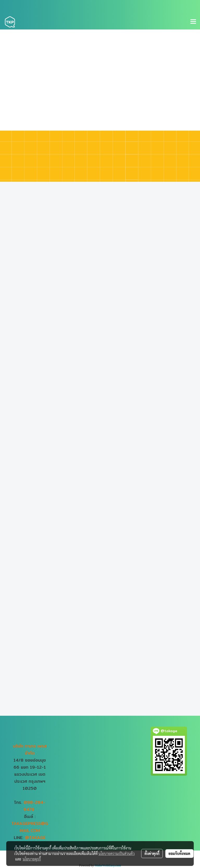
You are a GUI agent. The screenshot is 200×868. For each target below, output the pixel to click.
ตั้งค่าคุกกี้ (152, 853)
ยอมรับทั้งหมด (179, 853)
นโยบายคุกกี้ (32, 859)
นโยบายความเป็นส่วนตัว (117, 853)
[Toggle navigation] (193, 22)
